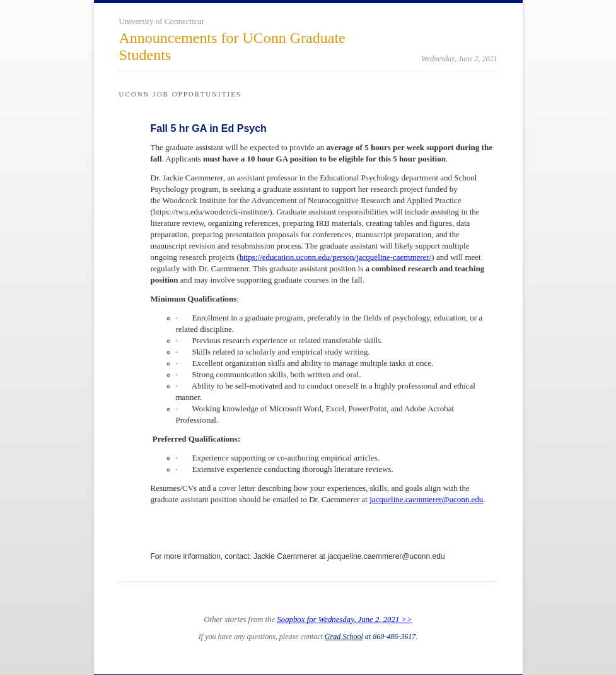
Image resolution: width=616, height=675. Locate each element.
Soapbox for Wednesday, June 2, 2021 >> (344, 619)
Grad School (344, 637)
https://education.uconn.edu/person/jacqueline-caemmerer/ (336, 257)
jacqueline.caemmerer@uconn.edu (426, 499)
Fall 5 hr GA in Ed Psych (209, 128)
